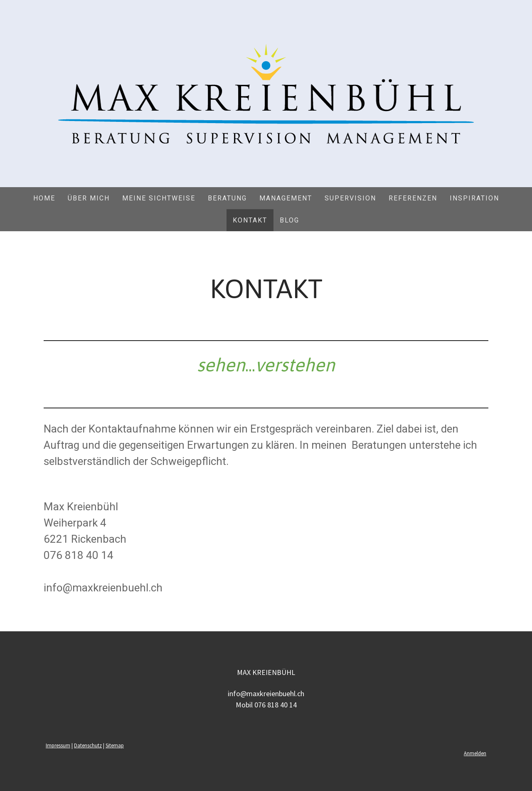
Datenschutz (88, 745)
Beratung (227, 198)
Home (44, 198)
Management (286, 198)
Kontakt (250, 220)
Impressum (58, 745)
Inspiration (474, 198)
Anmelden (475, 753)
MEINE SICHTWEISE (159, 198)
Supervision (350, 198)
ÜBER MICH (89, 198)
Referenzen (413, 198)
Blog (289, 220)
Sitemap (115, 745)
